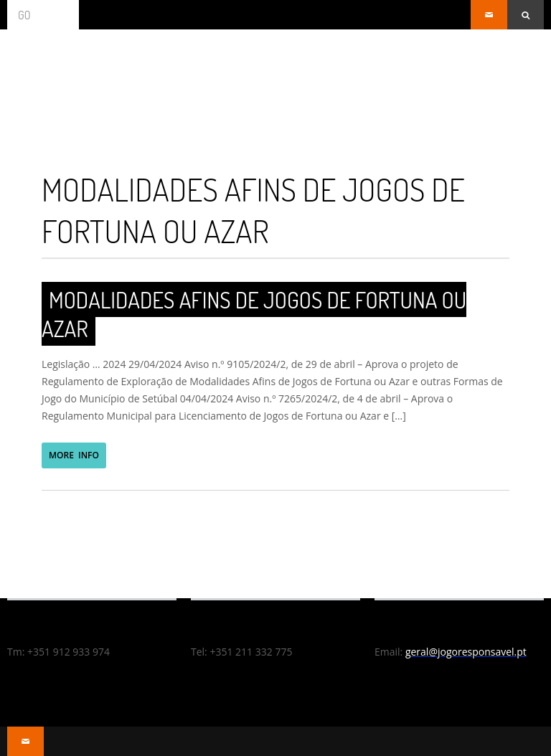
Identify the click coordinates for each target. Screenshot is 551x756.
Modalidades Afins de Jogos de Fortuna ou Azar (254, 314)
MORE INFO (74, 455)
